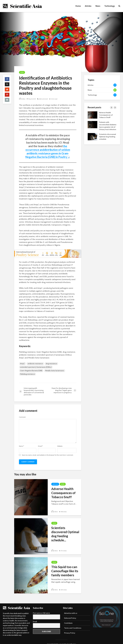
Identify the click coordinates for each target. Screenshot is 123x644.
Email (40, 446)
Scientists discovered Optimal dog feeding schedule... (65, 534)
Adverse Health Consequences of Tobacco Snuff (63, 493)
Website (60, 446)
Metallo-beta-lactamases (55, 371)
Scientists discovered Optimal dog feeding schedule (108, 137)
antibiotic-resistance (35, 364)
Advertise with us (71, 609)
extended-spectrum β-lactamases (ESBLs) (36, 367)
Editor (22, 99)
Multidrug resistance (28, 374)
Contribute (68, 619)
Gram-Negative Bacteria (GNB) (31, 371)
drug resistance (51, 364)
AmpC (22, 364)
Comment (22, 417)
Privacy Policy (70, 629)
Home (78, 6)
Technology (110, 6)
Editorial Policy (70, 614)
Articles (88, 6)
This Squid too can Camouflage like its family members (65, 571)
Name (21, 446)
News (98, 6)
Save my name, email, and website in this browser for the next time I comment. (48, 455)
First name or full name (41, 609)
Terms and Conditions (73, 624)
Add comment (43, 99)
